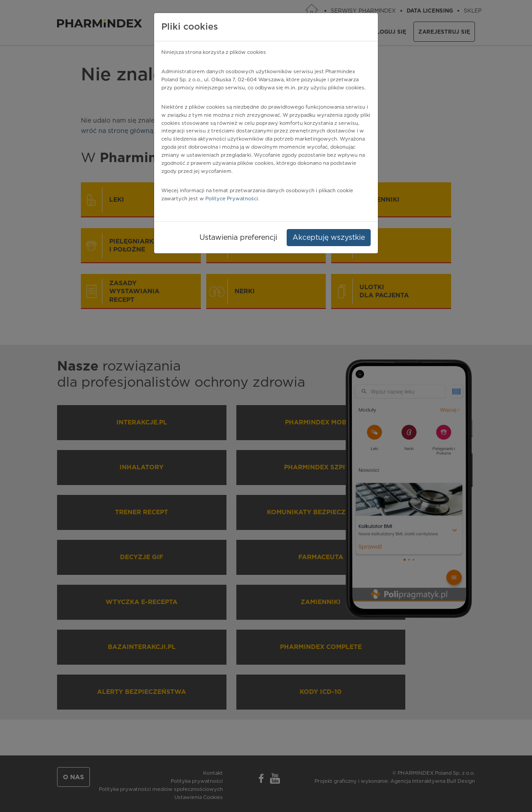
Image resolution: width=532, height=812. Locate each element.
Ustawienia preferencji (238, 238)
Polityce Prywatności (232, 199)
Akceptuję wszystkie (329, 238)
